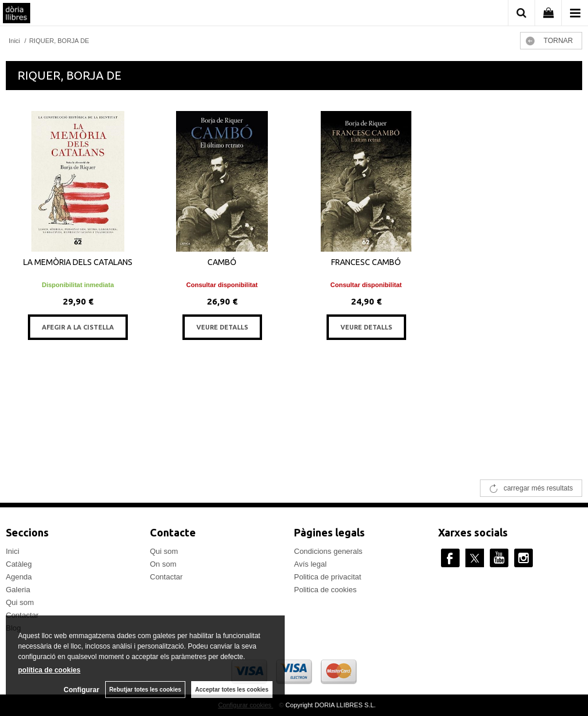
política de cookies (49, 670)
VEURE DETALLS (222, 327)
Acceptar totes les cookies (232, 690)
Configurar (82, 690)
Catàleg (19, 564)
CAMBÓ (222, 262)
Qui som (20, 602)
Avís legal (310, 564)
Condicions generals (328, 551)
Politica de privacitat (328, 577)
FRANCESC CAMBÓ (366, 262)
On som (163, 564)
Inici (12, 551)
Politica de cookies (325, 590)
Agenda (19, 577)
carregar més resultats (538, 488)
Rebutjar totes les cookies (145, 690)
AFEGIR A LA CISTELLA (78, 327)
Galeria (18, 590)
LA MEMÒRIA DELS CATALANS (78, 262)
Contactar (166, 577)
